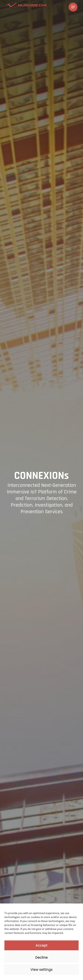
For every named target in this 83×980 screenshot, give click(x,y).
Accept (41, 945)
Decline (42, 957)
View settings (41, 970)
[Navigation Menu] (73, 7)
